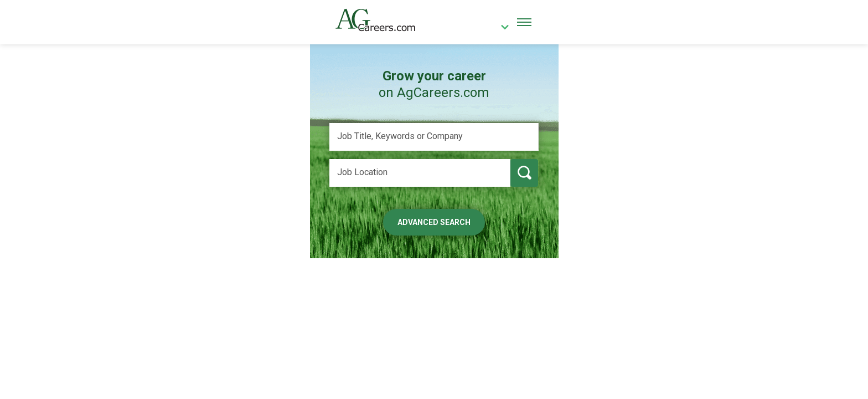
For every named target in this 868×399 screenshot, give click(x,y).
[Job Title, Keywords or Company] (434, 137)
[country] (501, 28)
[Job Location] (420, 173)
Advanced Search (434, 222)
